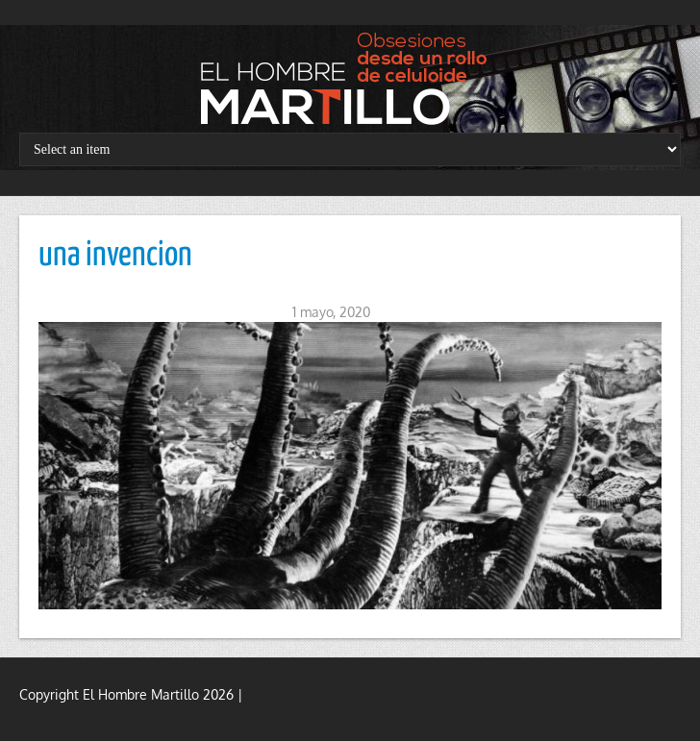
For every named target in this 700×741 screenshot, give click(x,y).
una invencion (115, 256)
